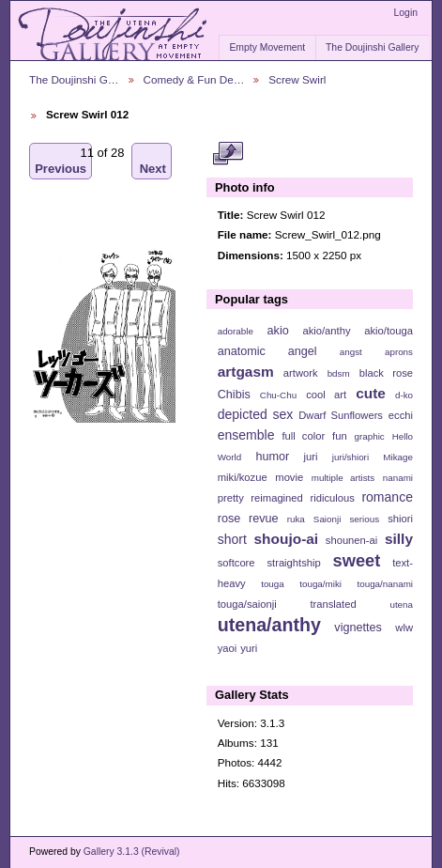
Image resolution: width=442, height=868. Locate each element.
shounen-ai (352, 540)
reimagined (277, 498)
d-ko (404, 395)
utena (401, 604)
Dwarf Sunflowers (341, 415)
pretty (231, 498)
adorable (236, 331)
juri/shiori (351, 457)
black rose (386, 373)
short (232, 539)
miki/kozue (243, 477)
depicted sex (256, 414)
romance (387, 497)
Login (406, 13)
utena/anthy (269, 625)
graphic (370, 436)
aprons (399, 352)
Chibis (234, 395)
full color (303, 436)
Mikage (398, 457)
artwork (301, 373)
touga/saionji (247, 604)
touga (273, 584)
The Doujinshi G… (74, 79)
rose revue (248, 519)
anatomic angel (267, 351)
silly (399, 539)
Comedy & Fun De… (194, 79)
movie (289, 477)
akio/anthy (326, 331)
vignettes (358, 628)
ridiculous (332, 498)
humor (272, 457)
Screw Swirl (297, 79)
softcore (236, 563)
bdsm (339, 373)
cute (371, 393)
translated (333, 604)
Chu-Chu (278, 395)
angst (351, 352)
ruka (296, 519)
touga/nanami (385, 584)
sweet (357, 560)
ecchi (401, 415)
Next (153, 161)
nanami (398, 478)
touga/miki (320, 584)
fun (340, 436)
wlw (404, 628)
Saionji (327, 519)
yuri (249, 648)
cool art (326, 395)
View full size (228, 153)
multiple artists (343, 478)
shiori (400, 519)
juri (311, 457)
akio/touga (389, 331)
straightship (293, 563)
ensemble (246, 435)
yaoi (228, 648)
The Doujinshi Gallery (372, 47)
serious (364, 519)
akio (278, 331)
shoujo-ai (287, 539)
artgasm (246, 372)
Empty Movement (267, 47)
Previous (61, 161)
